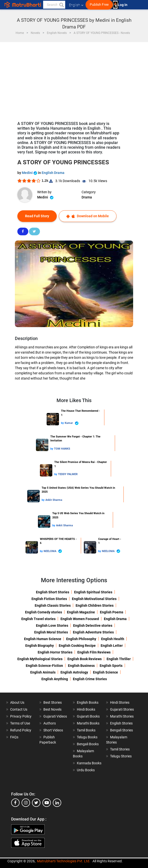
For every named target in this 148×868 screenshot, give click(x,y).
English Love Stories (52, 626)
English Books (88, 702)
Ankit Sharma (54, 500)
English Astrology (74, 672)
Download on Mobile (88, 216)
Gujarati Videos (55, 716)
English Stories (121, 723)
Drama (87, 197)
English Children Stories (95, 605)
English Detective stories (93, 626)
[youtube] (47, 803)
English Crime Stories (90, 679)
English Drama (53, 173)
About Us (17, 702)
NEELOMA (53, 551)
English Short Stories (53, 592)
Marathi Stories (122, 716)
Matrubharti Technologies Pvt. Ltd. (64, 861)
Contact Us (19, 709)
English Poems (112, 612)
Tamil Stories (120, 749)
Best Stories (53, 702)
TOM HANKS (62, 449)
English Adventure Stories (93, 632)
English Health (113, 639)
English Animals (43, 672)
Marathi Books (88, 723)
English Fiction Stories (49, 599)
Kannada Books (89, 763)
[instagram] (26, 803)
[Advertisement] (74, 79)
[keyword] (54, 5)
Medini (30, 173)
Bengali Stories (121, 730)
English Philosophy (81, 639)
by (63, 423)
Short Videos (53, 730)
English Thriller (119, 659)
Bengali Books (88, 744)
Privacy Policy (21, 716)
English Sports (111, 666)
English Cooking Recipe (77, 646)
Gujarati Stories (122, 709)
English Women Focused (80, 619)
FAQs (14, 737)
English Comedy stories (44, 612)
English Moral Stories (51, 632)
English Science (105, 672)
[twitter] (36, 803)
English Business (81, 666)
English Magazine (81, 612)
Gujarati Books (88, 716)
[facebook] (15, 803)
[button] (61, 5)
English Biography (40, 646)
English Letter (112, 646)
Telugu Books (87, 737)
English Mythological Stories (40, 659)
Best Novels (52, 709)
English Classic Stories (53, 605)
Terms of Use (20, 723)
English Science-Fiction (44, 666)
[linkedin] (57, 803)
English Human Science (43, 639)
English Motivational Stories (94, 599)
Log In (123, 5)
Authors (50, 723)
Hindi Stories (120, 702)
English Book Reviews (85, 659)
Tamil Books (86, 730)
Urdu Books (86, 770)
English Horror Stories (55, 652)
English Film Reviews (94, 652)
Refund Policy (21, 730)
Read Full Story (37, 216)
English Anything (55, 679)
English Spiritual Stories (93, 592)
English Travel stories (38, 619)
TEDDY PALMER (68, 474)
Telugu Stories (121, 756)
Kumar (72, 423)
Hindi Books (86, 709)
